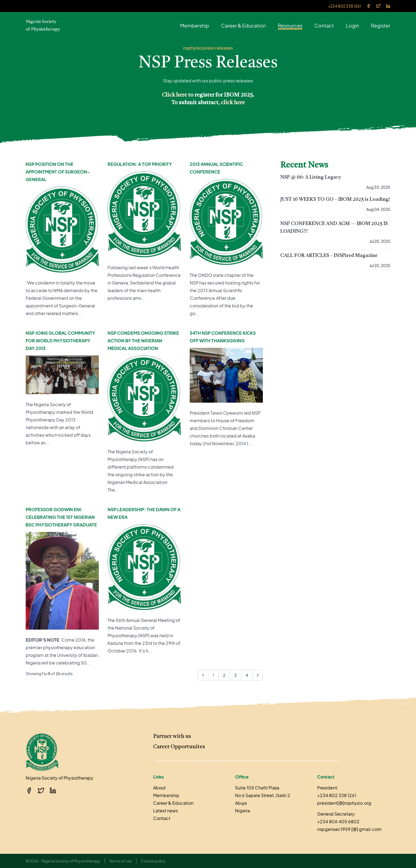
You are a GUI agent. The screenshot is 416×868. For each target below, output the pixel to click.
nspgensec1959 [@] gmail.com (349, 829)
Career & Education (243, 26)
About (159, 788)
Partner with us (172, 737)
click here (233, 103)
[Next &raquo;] (258, 675)
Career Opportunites (179, 747)
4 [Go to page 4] (247, 675)
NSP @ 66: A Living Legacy (311, 177)
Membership (195, 26)
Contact (324, 26)
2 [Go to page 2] (224, 675)
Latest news (166, 811)
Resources (290, 26)
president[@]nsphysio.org (344, 803)
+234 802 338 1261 (344, 6)
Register (381, 26)
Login (352, 26)
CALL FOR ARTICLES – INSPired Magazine (329, 256)
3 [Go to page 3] (235, 675)
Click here (174, 95)
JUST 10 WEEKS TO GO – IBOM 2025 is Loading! (335, 199)
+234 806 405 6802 (338, 821)
